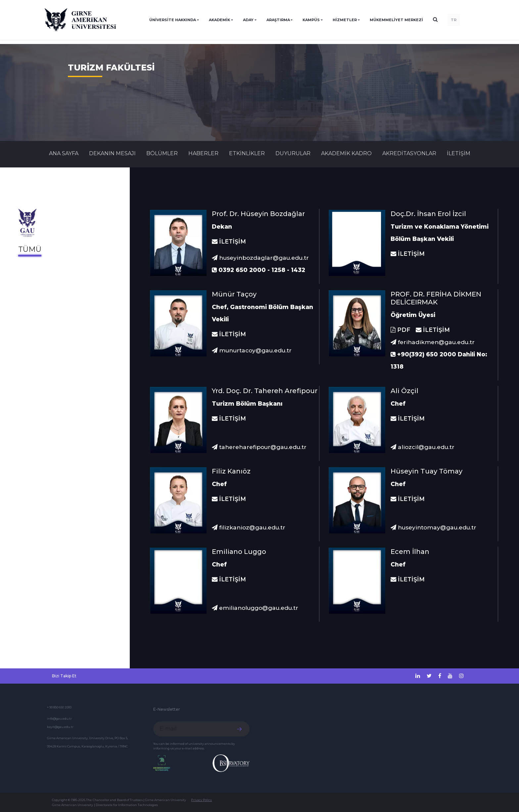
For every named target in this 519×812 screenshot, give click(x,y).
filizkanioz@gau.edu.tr (249, 527)
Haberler (203, 153)
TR (454, 20)
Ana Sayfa (64, 153)
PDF (401, 330)
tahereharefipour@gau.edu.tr (259, 447)
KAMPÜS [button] (311, 20)
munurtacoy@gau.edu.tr (252, 350)
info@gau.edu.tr (59, 719)
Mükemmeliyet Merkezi (396, 20)
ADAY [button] (248, 20)
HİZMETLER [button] (345, 20)
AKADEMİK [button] (219, 20)
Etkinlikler (247, 153)
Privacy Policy (201, 800)
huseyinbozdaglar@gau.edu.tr (260, 258)
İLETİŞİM (459, 153)
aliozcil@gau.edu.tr (423, 447)
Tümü (30, 249)
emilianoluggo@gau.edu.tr (255, 608)
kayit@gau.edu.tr (60, 727)
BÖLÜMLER (162, 153)
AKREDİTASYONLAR (409, 153)
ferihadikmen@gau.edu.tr (433, 342)
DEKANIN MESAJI (112, 153)
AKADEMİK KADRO (346, 153)
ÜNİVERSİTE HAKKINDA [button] (173, 20)
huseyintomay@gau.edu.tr (433, 527)
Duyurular (293, 153)
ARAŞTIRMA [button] (278, 20)
